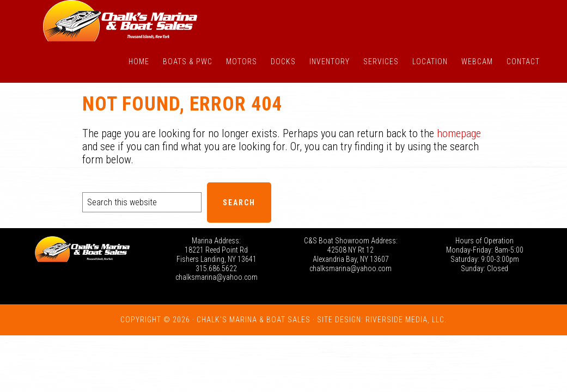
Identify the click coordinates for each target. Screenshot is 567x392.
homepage (459, 133)
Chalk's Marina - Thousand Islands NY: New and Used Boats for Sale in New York (120, 21)
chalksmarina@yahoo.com (217, 277)
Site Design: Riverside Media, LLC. (382, 320)
